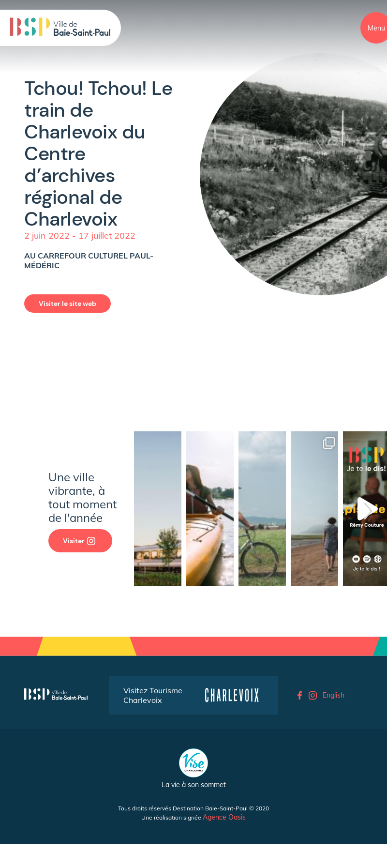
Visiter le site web (67, 304)
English (334, 695)
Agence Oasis (224, 817)
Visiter (79, 541)
